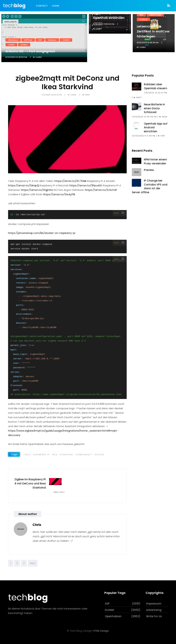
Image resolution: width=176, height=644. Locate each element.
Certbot (143, 19)
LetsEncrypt (155, 15)
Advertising (154, 610)
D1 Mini (24, 45)
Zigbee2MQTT (84, 455)
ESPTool (28, 40)
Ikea (55, 455)
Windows (13, 40)
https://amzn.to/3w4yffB (59, 194)
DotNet (110, 610)
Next (33, 563)
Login (56, 6)
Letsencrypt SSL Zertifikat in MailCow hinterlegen (153, 31)
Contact (42, 6)
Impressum (154, 604)
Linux (27, 455)
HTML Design (101, 631)
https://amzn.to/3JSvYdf (101, 190)
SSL (141, 15)
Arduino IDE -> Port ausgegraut (30, 51)
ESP (40, 40)
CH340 (66, 40)
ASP (107, 604)
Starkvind (66, 455)
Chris (37, 525)
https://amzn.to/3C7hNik (70, 181)
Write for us (154, 616)
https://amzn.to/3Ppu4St (86, 185)
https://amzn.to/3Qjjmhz (37, 190)
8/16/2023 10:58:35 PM (148, 43)
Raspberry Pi (41, 455)
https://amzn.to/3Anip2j (23, 185)
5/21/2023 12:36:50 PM (16, 57)
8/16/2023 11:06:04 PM (104, 24)
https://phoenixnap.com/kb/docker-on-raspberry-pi (42, 233)
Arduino (52, 40)
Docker (99, 455)
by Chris (37, 57)
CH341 (11, 45)
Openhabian (113, 616)
